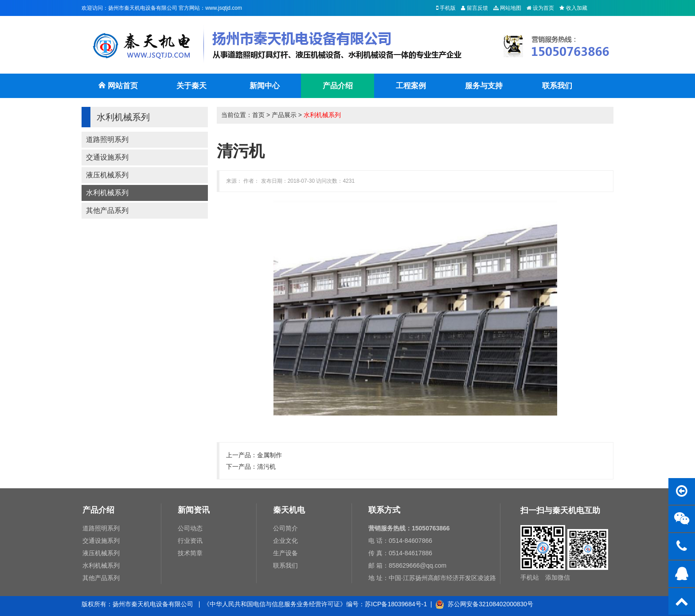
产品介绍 (338, 86)
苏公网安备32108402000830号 (484, 604)
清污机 (266, 467)
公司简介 (285, 528)
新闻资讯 (194, 510)
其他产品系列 (107, 210)
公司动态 (190, 528)
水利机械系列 (107, 193)
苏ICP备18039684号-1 (396, 604)
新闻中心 (265, 86)
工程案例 (411, 86)
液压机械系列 (107, 175)
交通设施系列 (107, 157)
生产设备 (285, 553)
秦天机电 (289, 510)
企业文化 (285, 541)
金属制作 (269, 455)
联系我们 (557, 86)
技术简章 (190, 553)
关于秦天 (191, 86)
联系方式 (384, 510)
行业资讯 (190, 541)
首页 (258, 115)
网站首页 (118, 90)
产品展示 (284, 115)
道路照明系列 (107, 139)
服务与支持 (484, 86)
